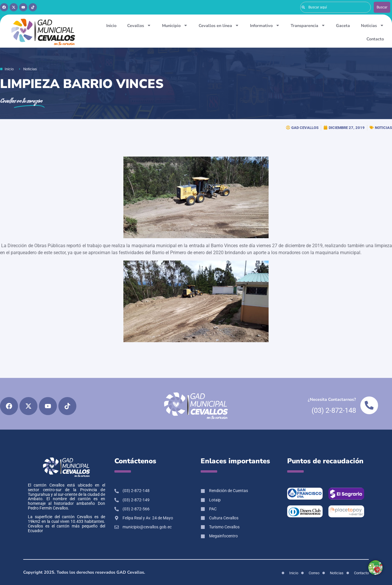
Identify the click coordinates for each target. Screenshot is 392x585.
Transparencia (308, 25)
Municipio (175, 25)
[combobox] (336, 7)
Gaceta (343, 26)
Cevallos (139, 25)
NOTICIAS (383, 128)
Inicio (111, 26)
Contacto (375, 39)
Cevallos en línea (219, 25)
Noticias (372, 25)
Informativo (265, 25)
